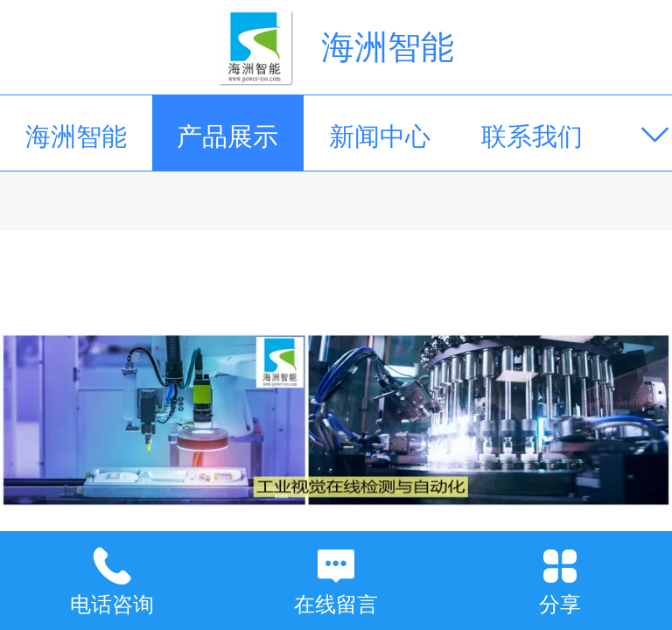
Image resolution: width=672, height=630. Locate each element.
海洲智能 (388, 47)
